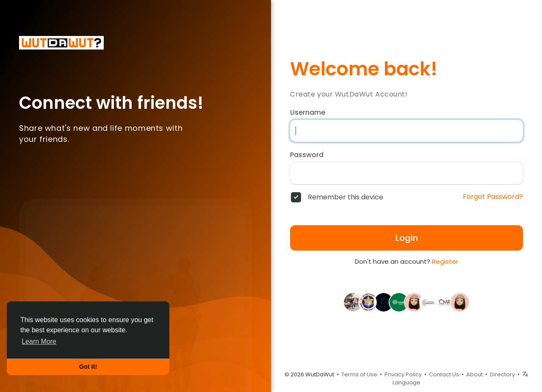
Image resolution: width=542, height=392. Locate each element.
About (474, 374)
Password (307, 155)
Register (445, 261)
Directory (502, 374)
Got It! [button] (88, 367)
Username (308, 113)
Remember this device (346, 197)
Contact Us (444, 374)
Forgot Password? (493, 197)
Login (407, 238)
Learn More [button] (39, 341)
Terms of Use (359, 374)
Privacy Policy (403, 374)
